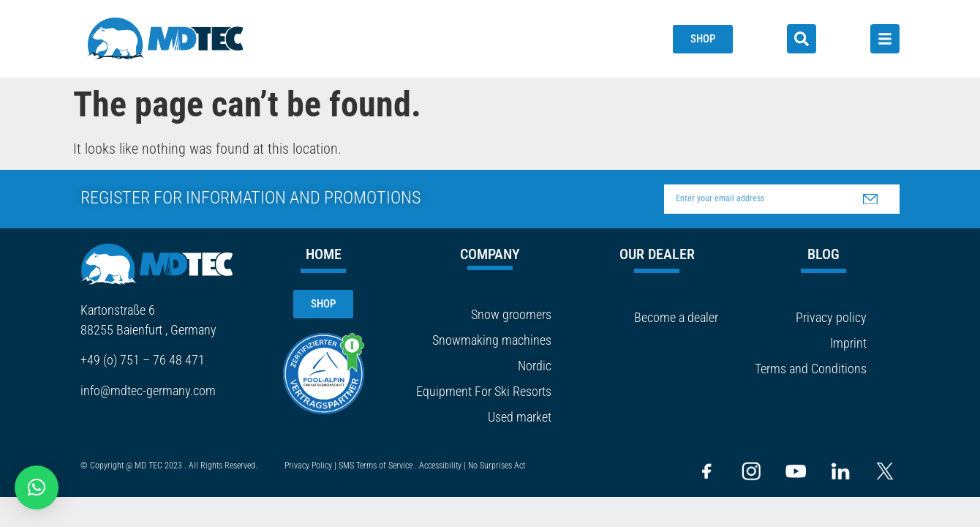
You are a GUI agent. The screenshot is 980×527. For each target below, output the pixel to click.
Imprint (848, 343)
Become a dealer (676, 317)
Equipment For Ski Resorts (484, 391)
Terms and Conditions (811, 369)
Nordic (535, 366)
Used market (520, 417)
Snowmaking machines (492, 340)
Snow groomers (511, 314)
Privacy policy (831, 317)
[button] (37, 487)
